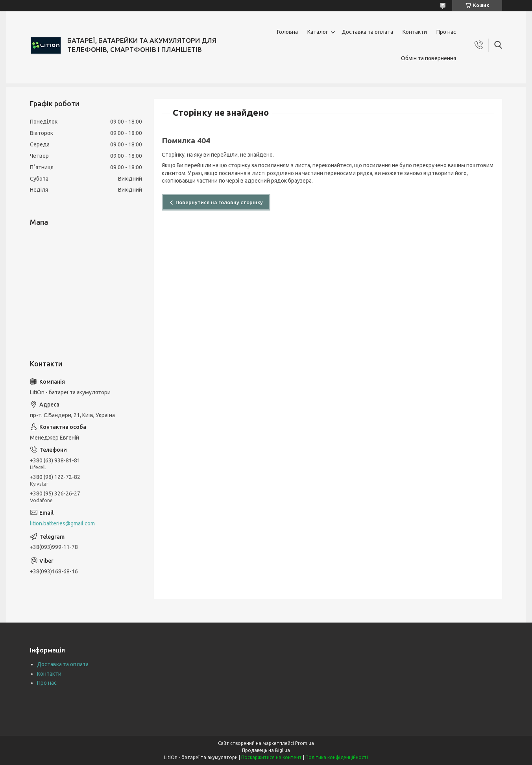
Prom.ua (305, 743)
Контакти (415, 32)
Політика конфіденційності (337, 757)
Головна (287, 32)
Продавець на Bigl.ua (266, 750)
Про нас (446, 32)
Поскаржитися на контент (272, 757)
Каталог (318, 32)
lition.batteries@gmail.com (62, 523)
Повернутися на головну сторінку (219, 202)
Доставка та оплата (367, 32)
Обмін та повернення (429, 58)
